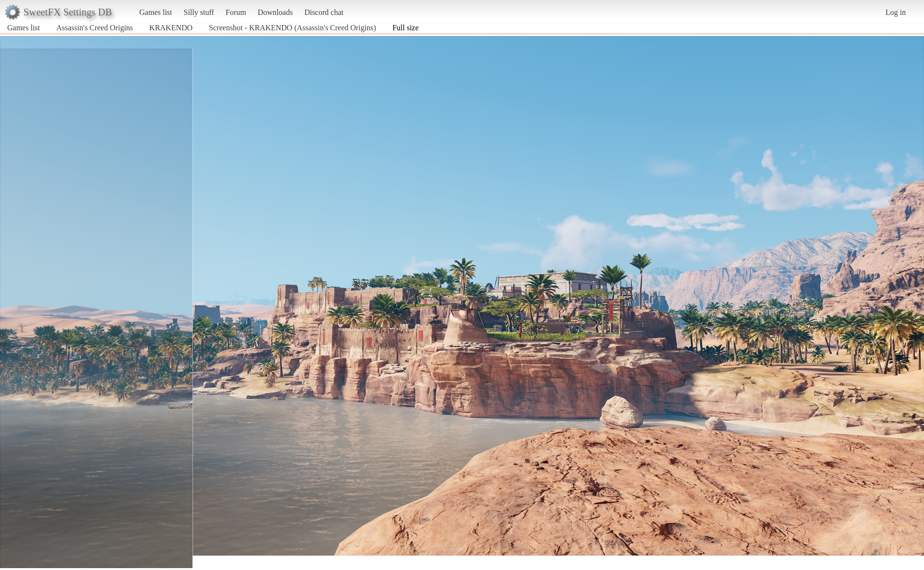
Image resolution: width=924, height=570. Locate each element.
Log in (896, 12)
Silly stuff (199, 12)
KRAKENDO (171, 28)
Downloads (275, 12)
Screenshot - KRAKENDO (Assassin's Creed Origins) (292, 28)
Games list (156, 12)
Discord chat (324, 12)
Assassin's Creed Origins (95, 28)
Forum (236, 12)
